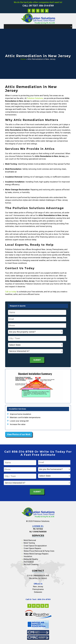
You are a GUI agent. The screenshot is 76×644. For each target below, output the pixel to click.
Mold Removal (30, 540)
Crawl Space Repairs (32, 548)
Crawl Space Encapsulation (35, 546)
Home (23, 59)
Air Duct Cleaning (31, 564)
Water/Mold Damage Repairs (36, 554)
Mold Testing (29, 543)
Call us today (11, 292)
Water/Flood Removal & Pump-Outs (39, 551)
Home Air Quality (31, 559)
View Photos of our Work (19, 434)
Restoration (29, 562)
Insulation (28, 556)
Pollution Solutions (35, 98)
